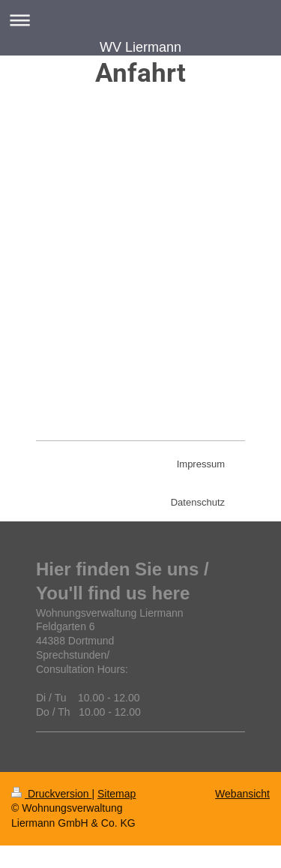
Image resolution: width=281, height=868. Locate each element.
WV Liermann (140, 47)
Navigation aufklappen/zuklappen (140, 20)
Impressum (201, 464)
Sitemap (117, 794)
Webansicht (242, 794)
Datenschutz (198, 502)
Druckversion (51, 794)
